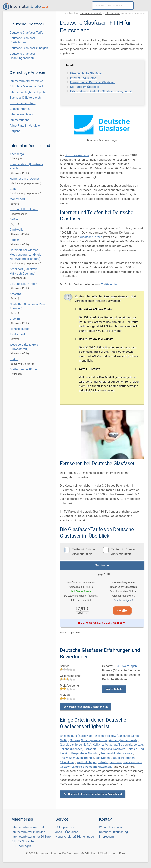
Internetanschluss (21, 114)
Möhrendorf (17, 199)
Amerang (16, 294)
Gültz (13, 189)
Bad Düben (102, 758)
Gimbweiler (17, 230)
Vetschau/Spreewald (119, 745)
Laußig (115, 758)
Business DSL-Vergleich (25, 98)
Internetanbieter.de (91, 13)
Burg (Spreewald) (82, 736)
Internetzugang (19, 120)
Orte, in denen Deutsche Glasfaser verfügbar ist (101, 91)
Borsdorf (90, 749)
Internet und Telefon (83, 78)
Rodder (14, 240)
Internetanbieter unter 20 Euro (31, 837)
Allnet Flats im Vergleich (25, 126)
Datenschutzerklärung (113, 832)
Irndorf (14, 359)
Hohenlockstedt (20, 329)
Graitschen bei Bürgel (24, 369)
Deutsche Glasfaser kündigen (29, 48)
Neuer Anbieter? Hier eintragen (75, 837)
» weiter (122, 610)
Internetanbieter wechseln (29, 827)
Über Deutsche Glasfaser (86, 73)
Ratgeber (16, 131)
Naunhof (94, 753)
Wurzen (78, 758)
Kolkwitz (98, 745)
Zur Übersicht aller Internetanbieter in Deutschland (93, 794)
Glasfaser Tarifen (91, 237)
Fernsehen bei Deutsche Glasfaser (92, 82)
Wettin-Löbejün (87, 762)
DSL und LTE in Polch (23, 284)
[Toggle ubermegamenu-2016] (140, 6)
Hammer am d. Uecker (24, 179)
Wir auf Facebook (110, 827)
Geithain (132, 749)
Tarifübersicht (110, 285)
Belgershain (79, 753)
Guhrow (75, 740)
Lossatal (128, 753)
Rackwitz (119, 749)
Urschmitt (16, 319)
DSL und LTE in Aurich (24, 209)
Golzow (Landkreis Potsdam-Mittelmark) (86, 767)
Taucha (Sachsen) (72, 749)
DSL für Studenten (23, 841)
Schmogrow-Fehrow (94, 740)
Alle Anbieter (112, 13)
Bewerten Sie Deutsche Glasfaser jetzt (86, 707)
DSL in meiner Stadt (23, 103)
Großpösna (105, 749)
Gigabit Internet (20, 109)
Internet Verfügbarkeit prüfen (29, 92)
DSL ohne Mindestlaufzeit (26, 86)
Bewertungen (125, 666)
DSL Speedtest (65, 827)
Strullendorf (17, 334)
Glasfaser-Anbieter (77, 155)
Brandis (89, 758)
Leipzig (138, 745)
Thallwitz (66, 758)
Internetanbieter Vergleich (27, 81)
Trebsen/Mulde (111, 753)
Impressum (106, 837)
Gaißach (15, 219)
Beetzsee (116, 762)
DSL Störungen (21, 846)
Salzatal (103, 762)
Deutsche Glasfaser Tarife (27, 33)
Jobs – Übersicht (67, 832)
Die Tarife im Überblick (85, 87)
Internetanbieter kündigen (28, 832)
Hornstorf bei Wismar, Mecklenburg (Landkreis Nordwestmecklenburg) (25, 254)
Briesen (65, 736)
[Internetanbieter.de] (25, 6)
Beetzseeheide (133, 762)
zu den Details (114, 689)
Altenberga (17, 154)
